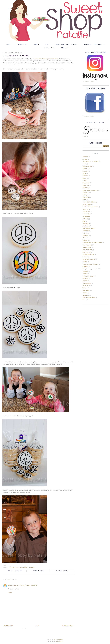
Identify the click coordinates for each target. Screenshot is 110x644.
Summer (85, 278)
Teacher (85, 281)
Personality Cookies (89, 259)
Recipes (64, 48)
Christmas (86, 185)
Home (8, 44)
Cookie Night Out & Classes (66, 44)
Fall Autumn (86, 212)
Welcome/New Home (89, 297)
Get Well (85, 219)
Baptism (85, 169)
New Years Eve (87, 245)
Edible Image (87, 204)
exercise (85, 209)
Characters (86, 183)
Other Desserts (87, 250)
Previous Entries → (68, 626)
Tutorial (85, 288)
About (37, 44)
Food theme (86, 216)
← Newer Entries (8, 626)
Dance (85, 200)
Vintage (85, 293)
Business (85, 176)
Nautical (85, 240)
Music (84, 238)
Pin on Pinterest (39, 571)
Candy (85, 181)
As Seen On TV (49, 48)
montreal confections (41, 59)
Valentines (86, 290)
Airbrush (85, 157)
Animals (85, 159)
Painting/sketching (88, 255)
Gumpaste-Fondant (88, 228)
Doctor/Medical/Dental (89, 202)
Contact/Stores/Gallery (94, 44)
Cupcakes (86, 197)
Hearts (85, 233)
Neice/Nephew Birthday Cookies (92, 243)
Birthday (85, 171)
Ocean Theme (87, 247)
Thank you (86, 286)
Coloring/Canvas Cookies (19, 567)
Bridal (84, 173)
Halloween (86, 231)
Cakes (84, 178)
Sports (85, 274)
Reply (10, 593)
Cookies (32, 567)
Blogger (59, 641)
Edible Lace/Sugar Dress (90, 207)
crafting (85, 195)
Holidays (85, 235)
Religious (85, 267)
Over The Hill (87, 252)
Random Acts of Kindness (90, 264)
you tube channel (53, 59)
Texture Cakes (87, 283)
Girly (84, 221)
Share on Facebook (15, 571)
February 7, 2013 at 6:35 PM (28, 585)
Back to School (87, 166)
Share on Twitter (62, 571)
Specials (85, 271)
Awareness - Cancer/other (90, 161)
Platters (85, 262)
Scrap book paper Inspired (91, 269)
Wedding (85, 295)
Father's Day (86, 214)
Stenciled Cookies (88, 276)
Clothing (85, 188)
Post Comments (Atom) (19, 629)
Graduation (86, 226)
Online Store (22, 44)
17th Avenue (58, 639)
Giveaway (86, 223)
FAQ (47, 44)
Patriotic (85, 257)
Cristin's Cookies (14, 585)
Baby (84, 164)
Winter (85, 300)
